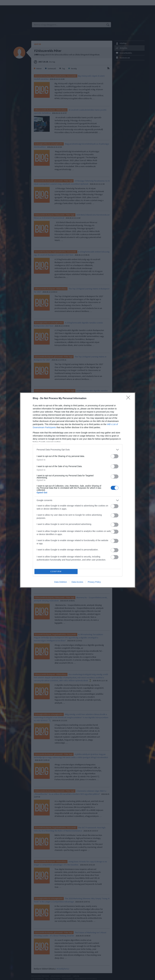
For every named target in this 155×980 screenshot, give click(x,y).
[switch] (115, 456)
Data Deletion (61, 582)
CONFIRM (56, 571)
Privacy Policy (94, 582)
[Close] (129, 398)
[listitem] (78, 450)
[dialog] (78, 490)
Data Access (77, 582)
